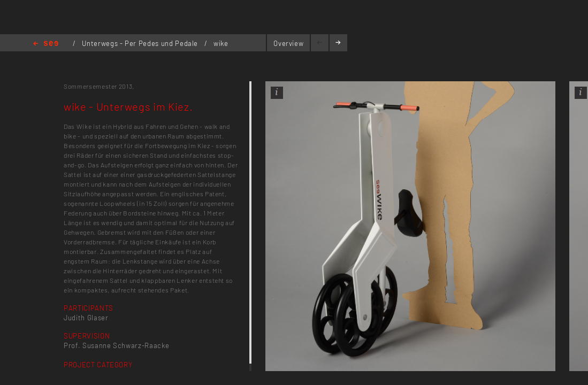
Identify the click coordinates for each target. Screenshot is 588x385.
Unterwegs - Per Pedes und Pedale (141, 43)
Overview (288, 43)
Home (46, 44)
